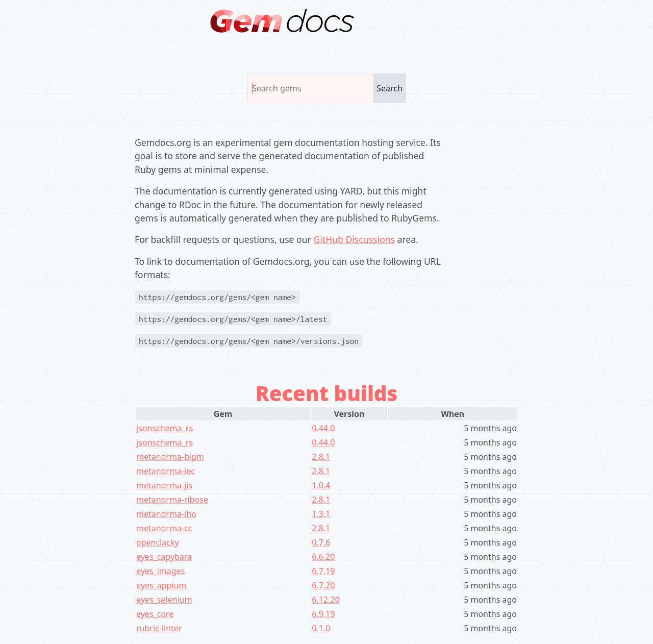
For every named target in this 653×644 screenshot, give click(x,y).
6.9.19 (323, 614)
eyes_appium (161, 585)
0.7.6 (321, 542)
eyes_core (155, 614)
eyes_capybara (164, 557)
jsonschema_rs (165, 428)
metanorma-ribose (172, 500)
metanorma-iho (166, 514)
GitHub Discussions (354, 239)
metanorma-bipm (170, 457)
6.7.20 (323, 585)
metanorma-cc (164, 528)
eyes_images (160, 571)
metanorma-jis (164, 485)
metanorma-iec (166, 471)
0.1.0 (321, 628)
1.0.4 (321, 485)
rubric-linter (159, 628)
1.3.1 (321, 514)
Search (390, 88)
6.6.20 (323, 557)
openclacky (158, 542)
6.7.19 (323, 571)
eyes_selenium (164, 600)
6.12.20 (325, 600)
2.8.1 (321, 457)
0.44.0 (323, 428)
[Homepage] (282, 20)
